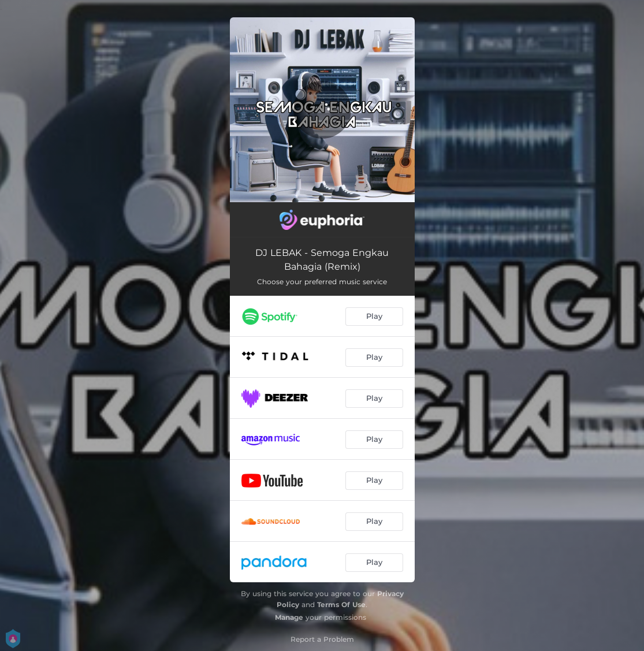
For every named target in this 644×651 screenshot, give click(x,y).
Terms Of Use (341, 604)
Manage (289, 617)
